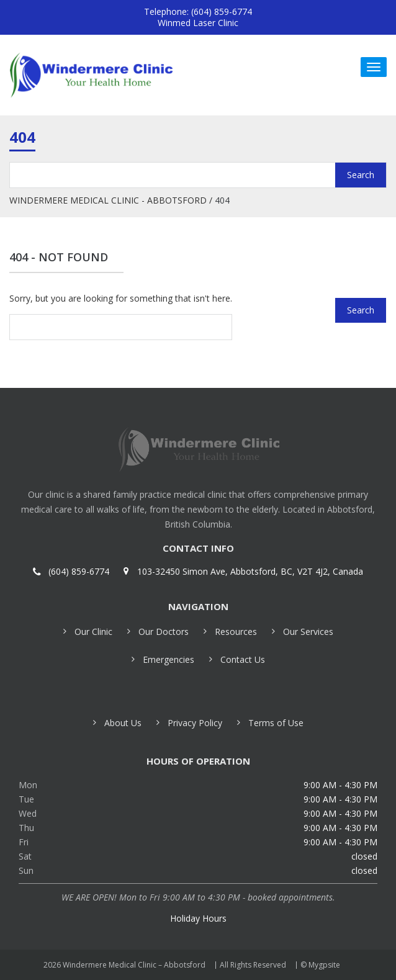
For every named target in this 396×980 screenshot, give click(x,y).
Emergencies (169, 659)
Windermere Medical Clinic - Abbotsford (108, 200)
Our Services (308, 632)
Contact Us (243, 659)
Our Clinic (93, 632)
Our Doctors (164, 632)
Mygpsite (324, 965)
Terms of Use (276, 723)
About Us (123, 723)
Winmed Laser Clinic (198, 23)
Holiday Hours (198, 918)
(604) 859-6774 (79, 572)
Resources (236, 632)
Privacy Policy (195, 723)
